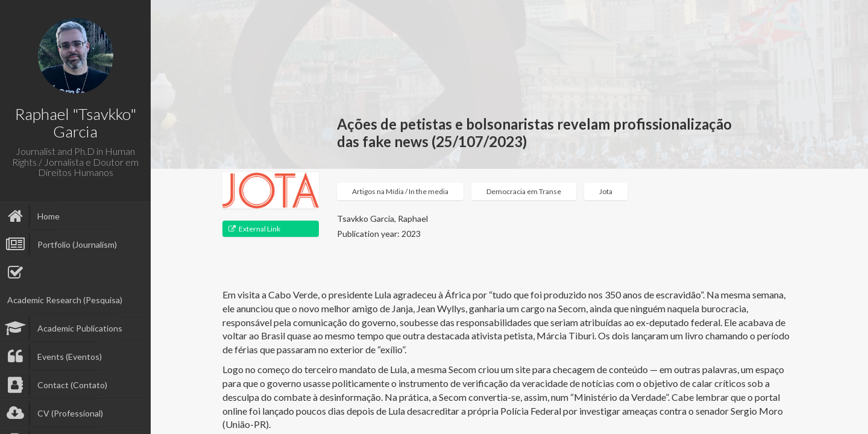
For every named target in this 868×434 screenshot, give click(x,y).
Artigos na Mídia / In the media (400, 191)
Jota (606, 191)
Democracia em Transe (524, 191)
